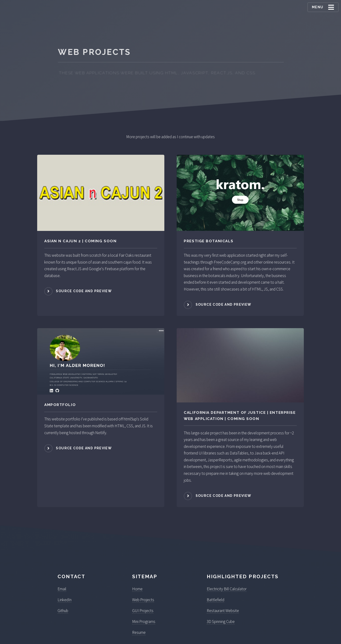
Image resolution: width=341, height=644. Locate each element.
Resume (139, 632)
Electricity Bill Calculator (227, 589)
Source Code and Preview (84, 291)
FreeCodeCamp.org (230, 262)
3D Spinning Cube (221, 622)
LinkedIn (65, 600)
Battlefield (215, 600)
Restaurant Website (223, 611)
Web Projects (143, 600)
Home (137, 589)
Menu (318, 7)
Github (63, 611)
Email (62, 589)
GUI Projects (143, 611)
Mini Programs (144, 622)
